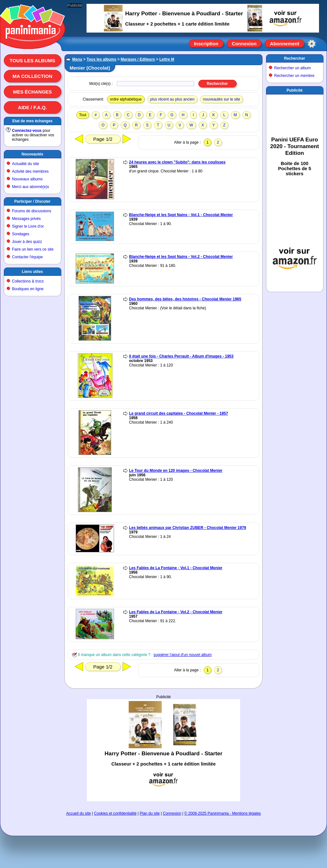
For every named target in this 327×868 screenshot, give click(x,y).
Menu (77, 59)
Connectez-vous (27, 131)
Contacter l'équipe (27, 257)
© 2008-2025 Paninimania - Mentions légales (223, 813)
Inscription (206, 44)
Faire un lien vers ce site (33, 249)
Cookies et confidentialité (115, 813)
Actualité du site (26, 164)
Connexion (244, 44)
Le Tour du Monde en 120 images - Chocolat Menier (176, 471)
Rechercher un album (293, 68)
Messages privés (27, 219)
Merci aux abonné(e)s (31, 187)
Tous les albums (32, 60)
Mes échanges (33, 92)
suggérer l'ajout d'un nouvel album (183, 655)
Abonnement (285, 44)
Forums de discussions (32, 211)
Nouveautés (32, 154)
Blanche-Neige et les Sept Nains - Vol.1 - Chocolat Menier (181, 215)
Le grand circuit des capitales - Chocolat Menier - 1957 (179, 413)
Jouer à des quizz (27, 242)
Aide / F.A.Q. (32, 107)
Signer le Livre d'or (28, 226)
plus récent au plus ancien (172, 99)
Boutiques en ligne (28, 289)
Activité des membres (30, 171)
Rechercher (294, 58)
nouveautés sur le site (221, 99)
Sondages (21, 234)
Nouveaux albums (27, 179)
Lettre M (167, 59)
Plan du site (150, 813)
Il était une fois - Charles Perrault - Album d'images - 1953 (181, 356)
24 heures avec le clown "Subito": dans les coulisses (177, 162)
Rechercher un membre (294, 76)
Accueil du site (78, 813)
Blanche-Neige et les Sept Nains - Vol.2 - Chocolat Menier (181, 257)
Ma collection (32, 76)
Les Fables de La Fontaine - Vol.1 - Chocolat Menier (176, 568)
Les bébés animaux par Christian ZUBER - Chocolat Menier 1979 (188, 528)
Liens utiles (32, 272)
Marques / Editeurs (138, 59)
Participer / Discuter (32, 201)
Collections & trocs (28, 281)
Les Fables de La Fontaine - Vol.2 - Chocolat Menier (176, 612)
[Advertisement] (163, 739)
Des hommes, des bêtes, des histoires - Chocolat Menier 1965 (185, 299)
